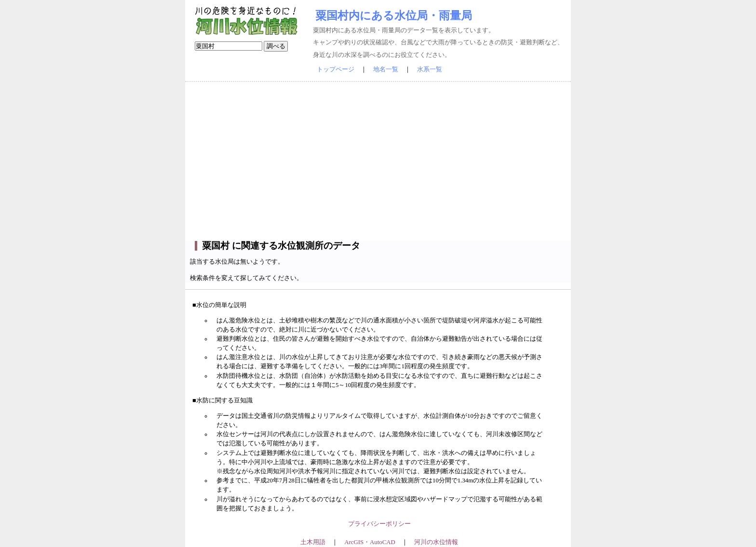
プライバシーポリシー (379, 524)
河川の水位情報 (436, 542)
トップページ (336, 69)
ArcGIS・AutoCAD (370, 542)
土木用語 (313, 542)
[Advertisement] (378, 161)
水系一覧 (430, 69)
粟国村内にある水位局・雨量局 (394, 15)
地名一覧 (386, 69)
